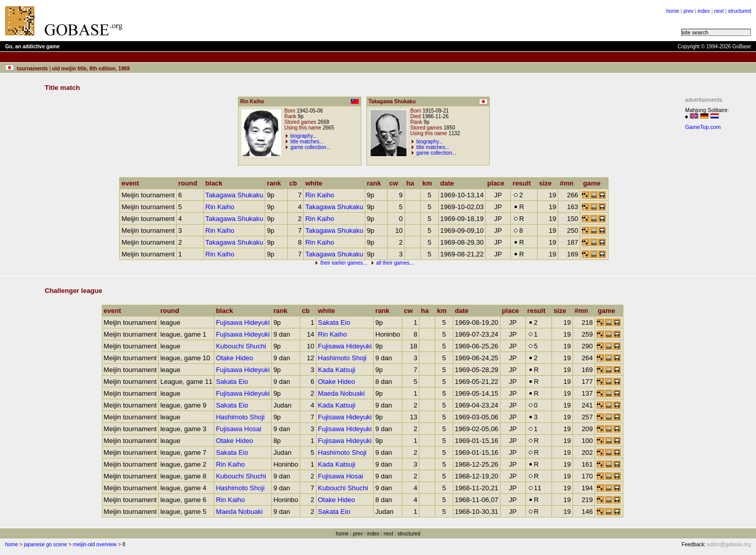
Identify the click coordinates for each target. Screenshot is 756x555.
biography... (304, 136)
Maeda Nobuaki (342, 393)
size (548, 183)
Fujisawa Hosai (238, 429)
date (450, 183)
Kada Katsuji (337, 370)
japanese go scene (45, 544)
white (316, 183)
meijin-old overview (95, 544)
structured (740, 11)
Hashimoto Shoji (343, 358)
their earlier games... (344, 263)
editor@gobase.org (729, 544)
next (719, 11)
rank (276, 183)
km (430, 183)
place (498, 183)
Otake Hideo (234, 358)
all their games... (395, 263)
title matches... (307, 142)
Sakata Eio (334, 322)
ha (413, 183)
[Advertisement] (258, 21)
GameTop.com (703, 127)
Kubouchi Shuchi (241, 346)
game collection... (310, 147)
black (216, 183)
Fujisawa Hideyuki (243, 322)
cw (396, 183)
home (673, 11)
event (132, 183)
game (594, 183)
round (190, 183)
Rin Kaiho (320, 195)
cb (296, 183)
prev (688, 11)
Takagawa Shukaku (235, 195)
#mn (569, 183)
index (704, 11)
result (524, 183)
